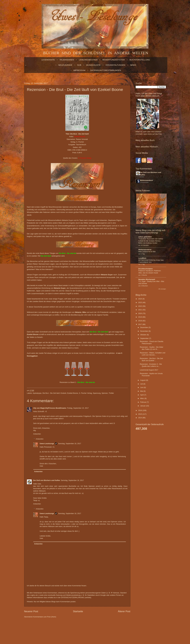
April (142, 395)
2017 (140, 324)
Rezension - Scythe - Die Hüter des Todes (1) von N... (152, 348)
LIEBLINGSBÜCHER (88, 60)
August (143, 380)
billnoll (74, 627)
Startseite (78, 611)
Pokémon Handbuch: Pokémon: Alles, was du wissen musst (150, 272)
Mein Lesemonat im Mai (147, 252)
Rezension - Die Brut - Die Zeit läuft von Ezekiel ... (151, 359)
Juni (142, 387)
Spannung (97, 393)
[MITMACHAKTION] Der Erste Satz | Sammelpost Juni (151, 261)
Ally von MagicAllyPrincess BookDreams (50, 408)
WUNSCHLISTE (93, 65)
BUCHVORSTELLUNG (140, 60)
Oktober (143, 335)
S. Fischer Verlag (85, 393)
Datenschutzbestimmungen (106, 70)
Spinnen (105, 393)
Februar (143, 402)
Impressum (79, 70)
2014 (140, 418)
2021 (140, 310)
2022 (140, 306)
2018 (140, 321)
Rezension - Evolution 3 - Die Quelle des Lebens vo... (151, 365)
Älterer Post (124, 611)
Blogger (89, 627)
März (142, 398)
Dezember (144, 327)
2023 (140, 302)
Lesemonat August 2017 (149, 370)
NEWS (133, 65)
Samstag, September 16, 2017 (70, 444)
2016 (140, 410)
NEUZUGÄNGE (65, 65)
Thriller (111, 393)
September (145, 338)
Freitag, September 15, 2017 (78, 408)
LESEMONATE (48, 60)
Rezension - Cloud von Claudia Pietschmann (152, 342)
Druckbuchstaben (146, 269)
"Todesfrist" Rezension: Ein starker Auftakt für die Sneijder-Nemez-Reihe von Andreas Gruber (151, 241)
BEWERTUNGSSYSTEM (114, 60)
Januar (143, 406)
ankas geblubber (145, 237)
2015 (140, 414)
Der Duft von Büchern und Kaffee (47, 480)
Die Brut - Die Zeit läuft (51, 393)
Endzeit (63, 393)
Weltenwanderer (147, 180)
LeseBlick (142, 258)
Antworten (37, 434)
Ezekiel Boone (73, 393)
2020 (140, 313)
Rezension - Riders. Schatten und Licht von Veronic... (153, 354)
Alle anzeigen (162, 289)
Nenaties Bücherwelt (147, 279)
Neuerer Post (31, 611)
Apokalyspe (37, 393)
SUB (79, 65)
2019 (140, 317)
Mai (142, 391)
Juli (142, 384)
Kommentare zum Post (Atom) (45, 617)
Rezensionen (67, 60)
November (144, 331)
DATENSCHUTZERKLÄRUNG (73, 597)
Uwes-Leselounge (47, 444)
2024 (140, 299)
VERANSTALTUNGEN (115, 65)
